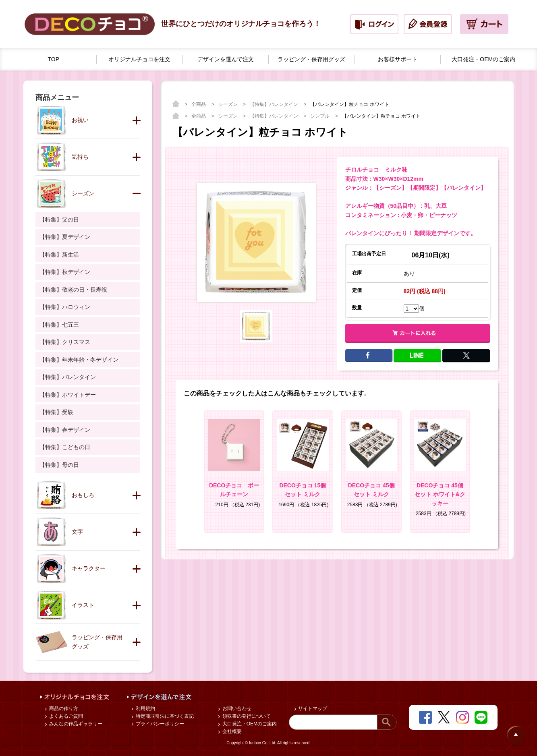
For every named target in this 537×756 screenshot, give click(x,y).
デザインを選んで (226, 59)
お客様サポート (398, 59)
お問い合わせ (236, 708)
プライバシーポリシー (159, 724)
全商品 (199, 104)
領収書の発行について (246, 716)
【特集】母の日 (59, 465)
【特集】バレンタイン (275, 104)
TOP (54, 59)
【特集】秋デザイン (65, 272)
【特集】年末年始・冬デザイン (79, 360)
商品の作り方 (63, 708)
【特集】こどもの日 (65, 447)
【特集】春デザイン (65, 430)
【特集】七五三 (59, 325)
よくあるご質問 (65, 716)
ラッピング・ (311, 59)
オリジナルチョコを (139, 59)
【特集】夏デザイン (65, 237)
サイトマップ (312, 708)
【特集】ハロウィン (65, 307)
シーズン (229, 104)
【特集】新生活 (59, 255)
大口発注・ (483, 59)
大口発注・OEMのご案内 (249, 724)
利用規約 (144, 708)
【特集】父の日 (59, 220)
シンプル (320, 116)
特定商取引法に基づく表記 (164, 716)
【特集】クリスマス (65, 342)
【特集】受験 (56, 412)
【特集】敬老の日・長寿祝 (73, 290)
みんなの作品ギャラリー (75, 724)
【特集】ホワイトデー (68, 395)
